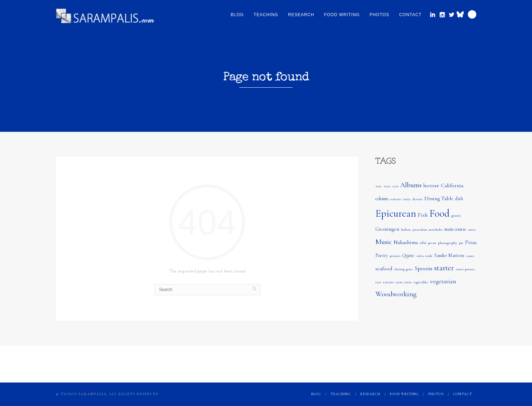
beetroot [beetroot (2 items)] (431, 186)
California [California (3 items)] (452, 185)
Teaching (266, 15)
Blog (237, 15)
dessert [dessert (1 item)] (418, 199)
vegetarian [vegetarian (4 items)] (443, 281)
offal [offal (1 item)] (423, 243)
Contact (410, 15)
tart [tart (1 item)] (378, 282)
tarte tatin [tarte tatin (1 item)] (403, 282)
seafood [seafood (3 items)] (384, 269)
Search (472, 14)
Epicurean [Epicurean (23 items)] (396, 213)
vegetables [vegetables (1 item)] (421, 282)
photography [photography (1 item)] (448, 243)
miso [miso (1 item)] (472, 229)
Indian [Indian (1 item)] (406, 229)
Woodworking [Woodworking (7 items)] (396, 294)
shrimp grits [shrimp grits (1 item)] (403, 269)
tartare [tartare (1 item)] (388, 282)
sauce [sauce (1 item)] (470, 256)
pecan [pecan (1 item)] (432, 243)
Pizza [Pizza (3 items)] (471, 242)
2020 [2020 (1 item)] (387, 186)
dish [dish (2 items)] (459, 199)
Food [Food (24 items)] (439, 213)
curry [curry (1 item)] (407, 199)
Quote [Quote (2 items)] (408, 255)
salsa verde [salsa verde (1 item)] (424, 256)
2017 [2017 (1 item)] (378, 186)
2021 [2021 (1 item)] (395, 186)
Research (301, 15)
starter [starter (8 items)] (444, 268)
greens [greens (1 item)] (456, 215)
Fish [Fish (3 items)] (423, 215)
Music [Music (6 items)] (384, 242)
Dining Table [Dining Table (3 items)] (439, 198)
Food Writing (342, 15)
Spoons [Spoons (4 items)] (424, 268)
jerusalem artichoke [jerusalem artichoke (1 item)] (428, 229)
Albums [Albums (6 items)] (411, 185)
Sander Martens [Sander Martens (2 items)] (449, 255)
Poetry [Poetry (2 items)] (382, 255)
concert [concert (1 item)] (395, 199)
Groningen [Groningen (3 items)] (387, 229)
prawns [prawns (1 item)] (395, 256)
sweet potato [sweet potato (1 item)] (465, 269)
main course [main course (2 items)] (455, 229)
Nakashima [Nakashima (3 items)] (406, 242)
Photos (379, 15)
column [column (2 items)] (382, 199)
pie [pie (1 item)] (461, 243)
